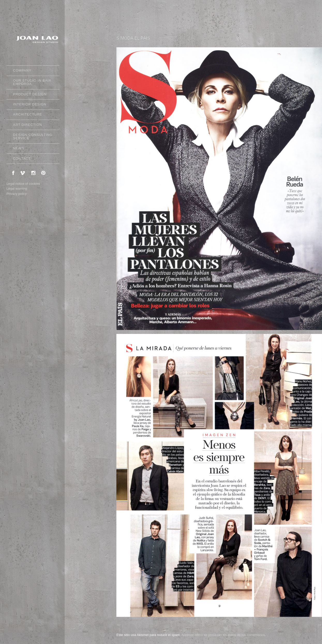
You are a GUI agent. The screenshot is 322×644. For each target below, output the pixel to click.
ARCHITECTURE (28, 114)
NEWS (32, 149)
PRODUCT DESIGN (32, 95)
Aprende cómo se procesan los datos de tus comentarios (223, 635)
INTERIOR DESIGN (30, 104)
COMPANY (32, 71)
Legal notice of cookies (23, 184)
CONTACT (22, 159)
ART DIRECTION (28, 125)
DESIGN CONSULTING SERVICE (33, 136)
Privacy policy (17, 194)
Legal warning (17, 189)
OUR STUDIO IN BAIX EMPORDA (32, 82)
